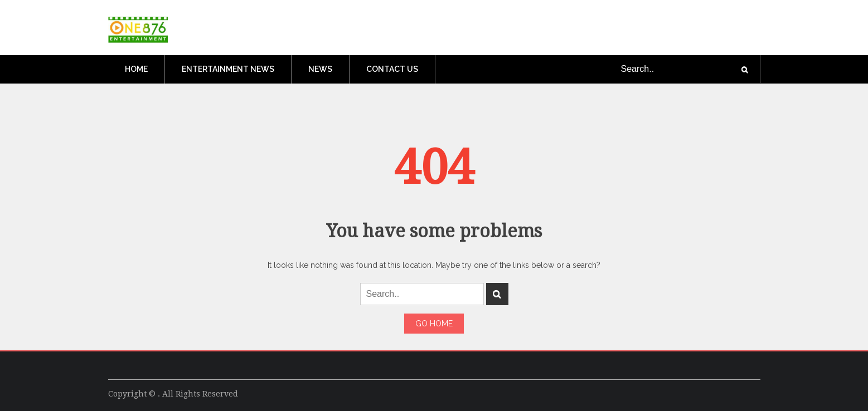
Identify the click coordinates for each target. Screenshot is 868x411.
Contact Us (392, 69)
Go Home (434, 324)
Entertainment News (228, 69)
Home (136, 69)
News (320, 69)
